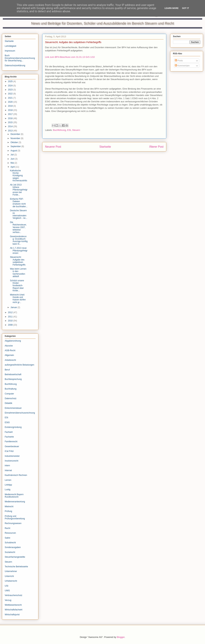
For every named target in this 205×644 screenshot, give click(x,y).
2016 (11, 118)
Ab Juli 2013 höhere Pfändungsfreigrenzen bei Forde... (19, 190)
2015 (11, 122)
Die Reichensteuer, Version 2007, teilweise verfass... (18, 227)
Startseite (105, 147)
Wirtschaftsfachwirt (14, 610)
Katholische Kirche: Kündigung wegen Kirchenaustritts (19, 176)
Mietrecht (9, 507)
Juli (12, 155)
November (16, 138)
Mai (13, 163)
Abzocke (9, 346)
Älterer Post (156, 147)
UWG (7, 591)
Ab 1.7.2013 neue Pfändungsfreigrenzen (19, 251)
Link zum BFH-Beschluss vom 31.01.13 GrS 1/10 (70, 57)
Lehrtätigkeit (10, 46)
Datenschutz (11, 398)
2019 (11, 106)
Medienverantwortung (15, 502)
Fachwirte (9, 437)
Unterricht (9, 576)
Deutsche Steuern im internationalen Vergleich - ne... (19, 214)
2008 (11, 325)
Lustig (8, 490)
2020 (11, 102)
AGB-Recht (10, 350)
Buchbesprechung (13, 379)
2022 (11, 94)
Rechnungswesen (13, 523)
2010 (11, 321)
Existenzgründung (13, 427)
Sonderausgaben (13, 547)
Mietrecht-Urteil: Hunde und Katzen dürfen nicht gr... (18, 299)
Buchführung (60, 130)
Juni (13, 159)
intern (7, 466)
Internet (8, 470)
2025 (11, 81)
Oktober (15, 142)
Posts (179, 61)
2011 (11, 317)
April (13, 167)
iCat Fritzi (9, 451)
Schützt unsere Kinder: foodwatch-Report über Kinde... (17, 286)
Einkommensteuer (13, 408)
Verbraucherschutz (13, 595)
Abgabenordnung (13, 341)
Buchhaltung (11, 389)
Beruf (7, 370)
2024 (11, 86)
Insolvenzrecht (11, 461)
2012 (11, 312)
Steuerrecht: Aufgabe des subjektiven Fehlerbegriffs (18, 261)
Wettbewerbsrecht (13, 605)
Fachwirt (9, 432)
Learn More (172, 8)
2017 (11, 114)
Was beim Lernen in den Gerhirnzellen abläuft (18, 273)
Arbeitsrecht (10, 360)
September (16, 146)
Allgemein (9, 355)
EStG (7, 422)
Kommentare (182, 66)
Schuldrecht (10, 543)
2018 (11, 110)
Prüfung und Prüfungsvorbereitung (15, 517)
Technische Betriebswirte (16, 567)
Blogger (121, 637)
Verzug (8, 600)
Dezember (16, 134)
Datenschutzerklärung (15, 66)
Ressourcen (10, 533)
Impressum (10, 51)
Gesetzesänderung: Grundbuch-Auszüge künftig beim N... (19, 240)
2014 (11, 126)
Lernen (8, 480)
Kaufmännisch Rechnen (16, 475)
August (14, 151)
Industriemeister (12, 456)
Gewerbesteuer (12, 446)
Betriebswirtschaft (13, 374)
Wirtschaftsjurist (12, 615)
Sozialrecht (10, 552)
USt (6, 586)
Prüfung (8, 511)
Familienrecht (11, 442)
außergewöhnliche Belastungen (19, 365)
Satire (7, 538)
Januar (14, 307)
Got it (186, 8)
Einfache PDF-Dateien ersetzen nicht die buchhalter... (19, 203)
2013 (11, 131)
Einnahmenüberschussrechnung (20, 413)
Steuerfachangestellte (15, 557)
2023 (11, 90)
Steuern (76, 130)
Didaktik (8, 403)
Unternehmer (11, 571)
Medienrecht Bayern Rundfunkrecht (14, 496)
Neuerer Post (53, 147)
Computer (9, 394)
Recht (7, 528)
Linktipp (8, 485)
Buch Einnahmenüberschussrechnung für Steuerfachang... (20, 58)
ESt (69, 130)
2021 (11, 98)
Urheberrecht (11, 581)
